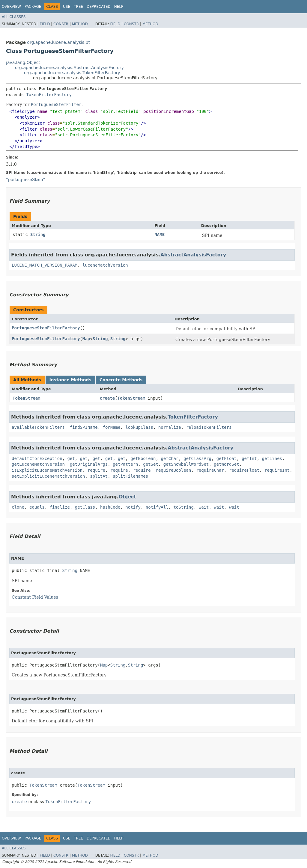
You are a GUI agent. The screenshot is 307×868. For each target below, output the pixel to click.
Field (45, 24)
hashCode (110, 507)
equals (37, 507)
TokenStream (27, 398)
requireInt (277, 470)
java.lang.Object (23, 62)
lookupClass (139, 427)
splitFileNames (130, 476)
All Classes (14, 17)
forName (111, 427)
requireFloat (244, 470)
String (38, 234)
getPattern (125, 464)
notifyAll (157, 507)
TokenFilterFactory (49, 95)
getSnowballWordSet (186, 464)
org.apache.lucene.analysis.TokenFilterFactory (72, 73)
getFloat (227, 458)
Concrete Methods (121, 380)
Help (119, 7)
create (107, 398)
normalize (170, 427)
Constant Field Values (35, 597)
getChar (170, 458)
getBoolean (143, 458)
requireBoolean (174, 470)
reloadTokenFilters (209, 427)
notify (133, 507)
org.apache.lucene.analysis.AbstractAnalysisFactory (69, 68)
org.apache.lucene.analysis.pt (58, 42)
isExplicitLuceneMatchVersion (47, 470)
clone (18, 507)
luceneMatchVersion (105, 265)
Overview (11, 7)
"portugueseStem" (25, 180)
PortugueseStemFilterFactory (46, 328)
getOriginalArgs (89, 464)
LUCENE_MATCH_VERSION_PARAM (45, 265)
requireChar (210, 470)
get (71, 458)
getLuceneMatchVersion (38, 464)
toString (184, 507)
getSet (151, 464)
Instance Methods (70, 380)
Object (128, 497)
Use (67, 7)
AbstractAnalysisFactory (193, 255)
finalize (60, 507)
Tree (78, 7)
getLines (272, 458)
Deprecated (99, 7)
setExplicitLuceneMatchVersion (48, 476)
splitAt (99, 476)
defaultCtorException (37, 458)
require (96, 470)
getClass (85, 507)
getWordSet (226, 464)
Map (86, 339)
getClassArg (197, 458)
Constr (61, 24)
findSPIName (84, 427)
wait (204, 507)
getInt (249, 458)
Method (80, 24)
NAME (159, 234)
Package (33, 7)
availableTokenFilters (38, 427)
